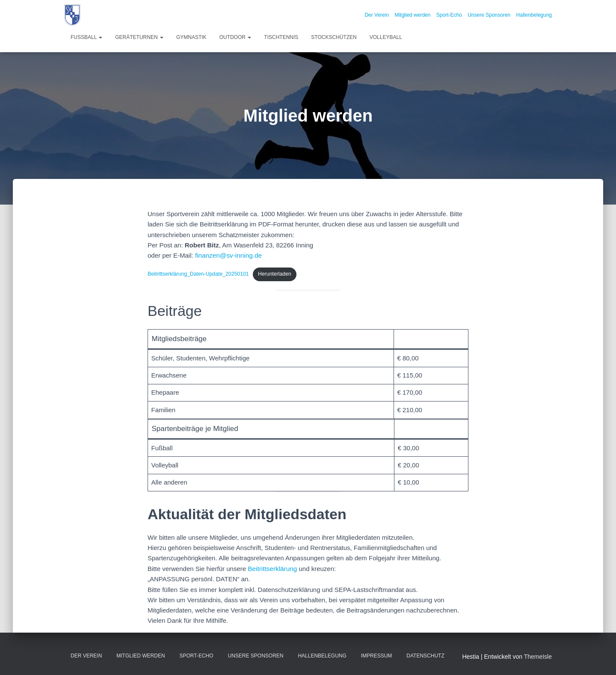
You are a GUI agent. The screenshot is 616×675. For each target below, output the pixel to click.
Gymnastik (191, 37)
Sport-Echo (449, 15)
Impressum (377, 655)
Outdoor (235, 37)
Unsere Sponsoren (489, 15)
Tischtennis (281, 37)
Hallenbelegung (534, 15)
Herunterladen (272, 274)
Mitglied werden (412, 15)
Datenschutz (425, 655)
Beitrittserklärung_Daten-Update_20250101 (197, 274)
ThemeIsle (538, 656)
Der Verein (377, 15)
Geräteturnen (139, 37)
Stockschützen (334, 37)
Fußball (86, 37)
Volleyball (386, 37)
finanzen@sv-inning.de (228, 255)
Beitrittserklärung (272, 568)
